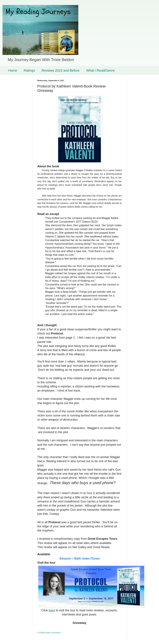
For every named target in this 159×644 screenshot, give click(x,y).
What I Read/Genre (100, 70)
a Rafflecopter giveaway (49, 633)
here (52, 610)
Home (13, 70)
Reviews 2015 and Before (61, 70)
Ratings (29, 70)
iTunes (95, 559)
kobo (86, 559)
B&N (77, 559)
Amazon (65, 559)
